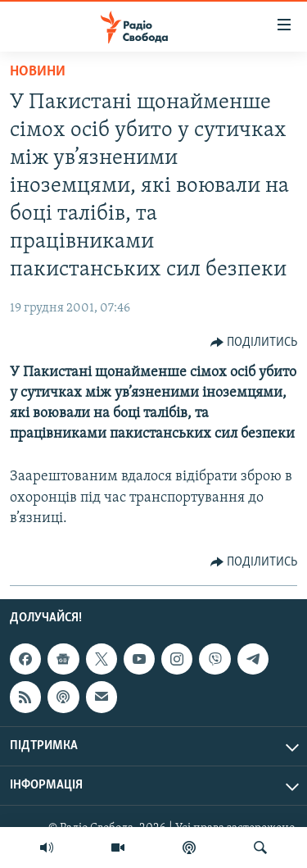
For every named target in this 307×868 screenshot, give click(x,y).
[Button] (254, 343)
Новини (38, 72)
